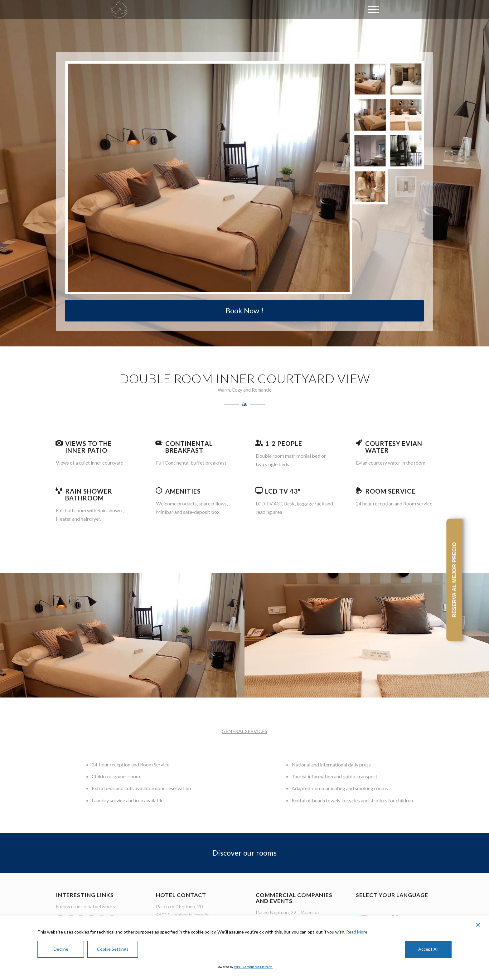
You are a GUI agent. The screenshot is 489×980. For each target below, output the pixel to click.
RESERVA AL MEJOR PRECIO (454, 580)
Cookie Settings (113, 949)
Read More (357, 932)
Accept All (428, 949)
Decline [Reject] (61, 949)
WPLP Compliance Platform (253, 967)
